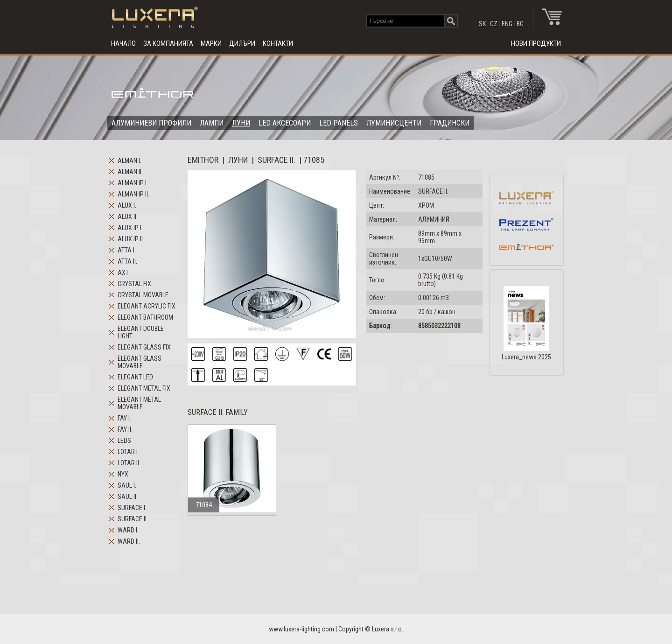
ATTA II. (127, 261)
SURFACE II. (133, 519)
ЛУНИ (241, 123)
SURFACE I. (132, 508)
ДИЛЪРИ (242, 43)
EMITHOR (203, 160)
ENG (507, 24)
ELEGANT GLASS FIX (144, 347)
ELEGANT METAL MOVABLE (139, 403)
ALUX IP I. (130, 228)
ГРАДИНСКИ (450, 123)
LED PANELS (339, 123)
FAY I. (124, 418)
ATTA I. (127, 250)
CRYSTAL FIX (134, 284)
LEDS (124, 441)
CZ (494, 24)
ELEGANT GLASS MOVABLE (140, 362)
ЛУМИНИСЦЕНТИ (394, 123)
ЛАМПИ (212, 123)
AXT (123, 273)
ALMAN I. (129, 161)
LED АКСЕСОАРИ (285, 123)
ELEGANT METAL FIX (144, 388)
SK (482, 24)
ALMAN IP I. (133, 183)
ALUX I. (127, 205)
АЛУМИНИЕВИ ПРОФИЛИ (151, 123)
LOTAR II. (129, 463)
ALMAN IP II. (133, 194)
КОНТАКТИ (278, 43)
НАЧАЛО (123, 43)
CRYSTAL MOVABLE (143, 295)
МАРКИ (211, 43)
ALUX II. (128, 217)
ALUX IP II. (131, 239)
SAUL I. (127, 485)
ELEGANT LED (135, 377)
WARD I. (128, 530)
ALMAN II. (130, 172)
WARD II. (129, 541)
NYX (123, 474)
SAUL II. (128, 497)
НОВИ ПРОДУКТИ (536, 43)
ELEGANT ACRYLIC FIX (147, 306)
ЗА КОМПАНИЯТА (168, 43)
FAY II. (125, 429)
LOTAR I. (128, 452)
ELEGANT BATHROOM (145, 317)
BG (520, 24)
